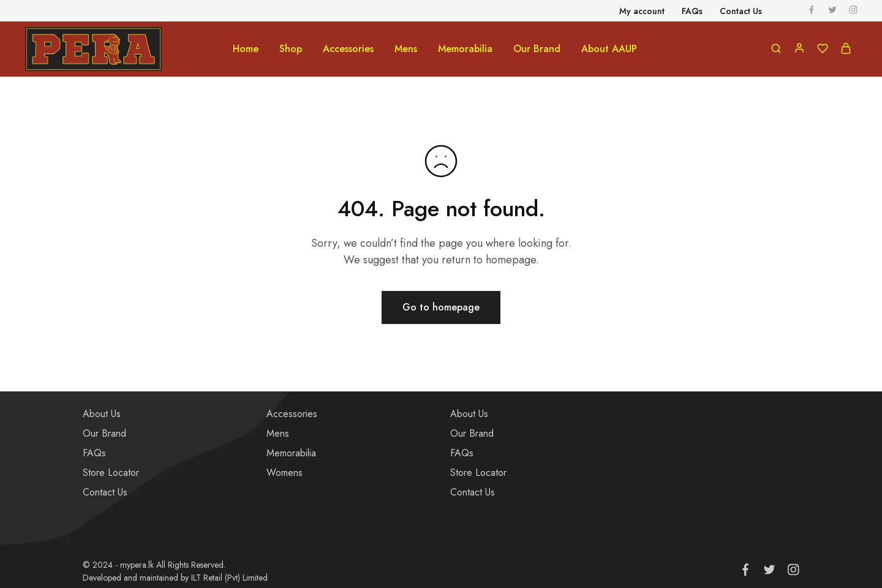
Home (246, 49)
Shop (291, 49)
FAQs (94, 453)
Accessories (292, 414)
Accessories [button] (348, 49)
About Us (102, 414)
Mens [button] (406, 49)
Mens (278, 433)
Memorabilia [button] (465, 49)
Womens (285, 473)
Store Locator (111, 473)
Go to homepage (441, 307)
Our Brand (537, 49)
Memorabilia (291, 453)
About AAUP (609, 49)
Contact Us (105, 492)
